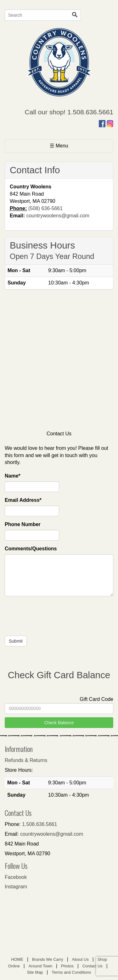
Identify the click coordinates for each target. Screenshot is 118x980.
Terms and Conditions (71, 972)
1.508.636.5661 (39, 824)
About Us (80, 959)
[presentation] (53, 620)
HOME (17, 959)
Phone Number (23, 524)
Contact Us (93, 966)
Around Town (40, 966)
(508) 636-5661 (45, 208)
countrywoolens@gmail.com (58, 216)
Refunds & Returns (26, 760)
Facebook (16, 877)
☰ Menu (69, 145)
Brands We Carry (48, 959)
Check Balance (59, 723)
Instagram (16, 887)
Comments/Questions (31, 549)
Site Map (35, 972)
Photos (67, 966)
